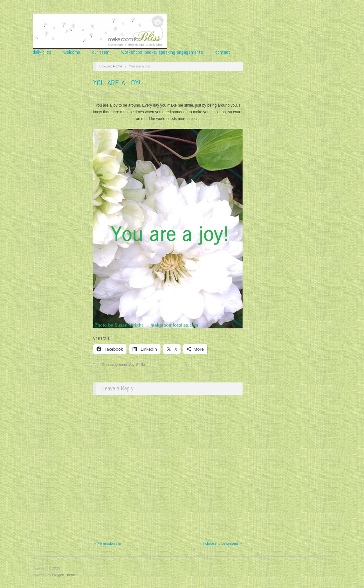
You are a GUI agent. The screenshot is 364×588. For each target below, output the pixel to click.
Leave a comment (162, 93)
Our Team (101, 52)
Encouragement (115, 365)
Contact (223, 52)
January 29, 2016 (129, 93)
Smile (141, 365)
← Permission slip (107, 543)
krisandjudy (102, 93)
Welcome (72, 52)
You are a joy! (117, 83)
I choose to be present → (223, 543)
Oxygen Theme (64, 575)
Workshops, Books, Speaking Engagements (162, 52)
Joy (132, 365)
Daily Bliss (42, 52)
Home (117, 66)
